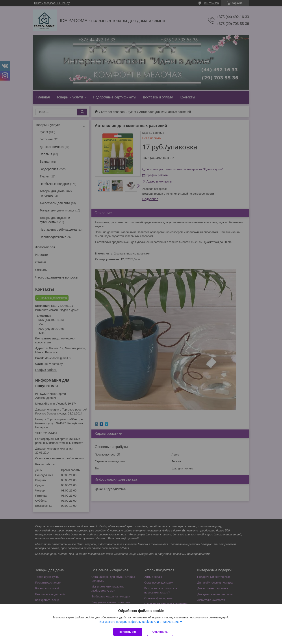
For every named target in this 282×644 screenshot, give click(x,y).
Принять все (128, 632)
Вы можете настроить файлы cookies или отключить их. (139, 622)
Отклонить (160, 632)
